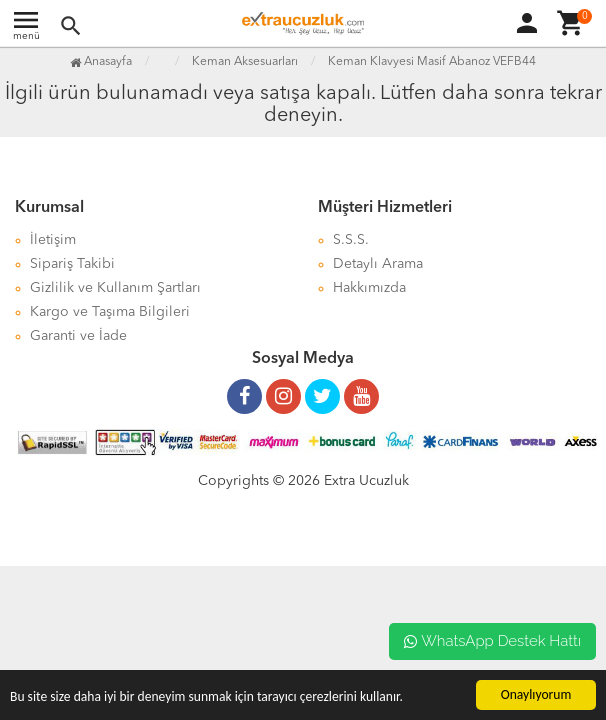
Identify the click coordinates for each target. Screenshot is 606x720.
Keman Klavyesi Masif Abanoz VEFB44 (432, 62)
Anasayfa (101, 62)
